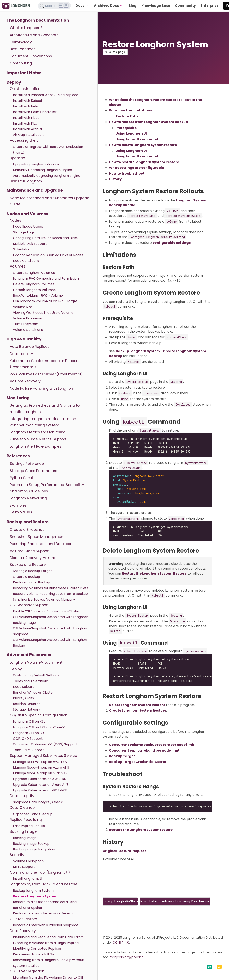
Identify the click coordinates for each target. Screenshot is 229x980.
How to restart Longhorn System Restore (144, 162)
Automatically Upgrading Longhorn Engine (47, 176)
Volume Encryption (28, 861)
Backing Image (23, 831)
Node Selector (24, 687)
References (18, 456)
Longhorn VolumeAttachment (36, 662)
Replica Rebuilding (26, 820)
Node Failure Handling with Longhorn (42, 388)
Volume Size (23, 307)
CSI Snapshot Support (29, 605)
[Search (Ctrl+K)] (55, 6)
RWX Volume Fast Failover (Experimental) (46, 374)
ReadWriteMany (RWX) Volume (38, 296)
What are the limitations (130, 110)
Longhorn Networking (28, 498)
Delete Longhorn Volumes (34, 284)
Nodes (15, 220)
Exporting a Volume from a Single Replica (46, 943)
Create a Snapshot (27, 530)
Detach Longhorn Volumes (34, 290)
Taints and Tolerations (31, 681)
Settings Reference (27, 464)
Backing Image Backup (31, 844)
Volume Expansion (28, 318)
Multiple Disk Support (30, 244)
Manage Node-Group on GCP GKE (40, 773)
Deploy (14, 82)
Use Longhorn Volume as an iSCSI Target (45, 301)
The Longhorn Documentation (38, 20)
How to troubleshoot (127, 173)
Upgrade (17, 158)
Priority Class (23, 698)
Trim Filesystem (26, 324)
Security (17, 855)
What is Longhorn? (26, 28)
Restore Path (127, 116)
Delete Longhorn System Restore (137, 705)
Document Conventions (31, 56)
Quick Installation (25, 89)
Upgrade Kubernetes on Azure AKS (41, 785)
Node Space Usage (28, 227)
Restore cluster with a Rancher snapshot (46, 925)
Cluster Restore (23, 919)
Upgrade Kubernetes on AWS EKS (40, 779)
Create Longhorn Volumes (34, 273)
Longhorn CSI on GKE (30, 733)
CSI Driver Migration (27, 971)
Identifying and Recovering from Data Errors (48, 937)
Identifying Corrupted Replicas (37, 949)
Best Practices (23, 49)
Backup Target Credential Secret (138, 762)
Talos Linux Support (28, 750)
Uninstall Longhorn (26, 181)
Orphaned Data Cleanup (33, 814)
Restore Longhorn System (35, 896)
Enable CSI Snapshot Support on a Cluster (46, 611)
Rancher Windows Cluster (34, 692)
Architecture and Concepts (34, 35)
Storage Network (27, 710)
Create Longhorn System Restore (138, 711)
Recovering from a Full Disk (35, 954)
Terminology (21, 42)
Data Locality (21, 354)
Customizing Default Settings (36, 675)
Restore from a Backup (32, 582)
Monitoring (18, 398)
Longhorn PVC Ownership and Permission (46, 278)
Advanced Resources (29, 655)
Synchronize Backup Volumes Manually (44, 599)
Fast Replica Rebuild (29, 826)
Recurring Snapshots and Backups (40, 544)
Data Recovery (23, 931)
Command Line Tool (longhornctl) (40, 872)
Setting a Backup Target (32, 571)
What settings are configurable (136, 168)
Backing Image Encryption (34, 849)
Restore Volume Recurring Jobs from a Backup (50, 594)
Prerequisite (126, 128)
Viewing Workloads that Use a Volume (43, 313)
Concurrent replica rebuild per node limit (144, 750)
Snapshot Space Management (37, 537)
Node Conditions (26, 261)
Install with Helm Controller (35, 112)
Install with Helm (26, 106)
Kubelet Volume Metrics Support (38, 439)
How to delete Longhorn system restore (143, 145)
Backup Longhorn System (33, 891)
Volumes (18, 266)
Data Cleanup (22, 808)
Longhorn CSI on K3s (29, 722)
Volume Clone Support (30, 551)
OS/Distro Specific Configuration (39, 715)
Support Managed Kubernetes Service (43, 756)
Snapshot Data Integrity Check (38, 802)
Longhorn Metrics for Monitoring (38, 432)
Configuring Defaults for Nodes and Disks (45, 238)
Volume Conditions (28, 330)
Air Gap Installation (28, 135)
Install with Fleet (26, 118)
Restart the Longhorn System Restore (154, 573)
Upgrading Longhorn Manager (37, 164)
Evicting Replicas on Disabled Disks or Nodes (48, 255)
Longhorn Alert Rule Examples (36, 446)
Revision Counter (26, 704)
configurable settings (172, 243)
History (115, 179)
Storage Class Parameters (33, 471)
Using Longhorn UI (131, 134)
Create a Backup (27, 577)
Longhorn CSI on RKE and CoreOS (39, 727)
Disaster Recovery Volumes (34, 558)
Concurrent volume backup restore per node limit (152, 745)
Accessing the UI (25, 140)
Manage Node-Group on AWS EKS (40, 762)
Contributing (21, 63)
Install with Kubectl (28, 101)
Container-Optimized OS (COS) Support (45, 744)
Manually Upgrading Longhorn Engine (43, 170)
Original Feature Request (124, 851)
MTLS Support (24, 867)
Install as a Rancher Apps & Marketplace (46, 95)
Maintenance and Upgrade (35, 190)
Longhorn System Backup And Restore (44, 884)
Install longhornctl (28, 879)
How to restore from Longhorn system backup (148, 122)
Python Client (22, 478)
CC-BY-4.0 (121, 942)
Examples (18, 505)
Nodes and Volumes (27, 214)
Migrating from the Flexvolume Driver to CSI (48, 977)
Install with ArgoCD (28, 129)
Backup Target (122, 756)
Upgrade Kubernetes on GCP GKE (40, 790)
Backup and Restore (28, 522)
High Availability (24, 339)
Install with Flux (25, 123)
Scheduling (22, 249)
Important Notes (24, 73)
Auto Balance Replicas (30, 347)
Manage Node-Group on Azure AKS (41, 768)
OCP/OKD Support (28, 739)
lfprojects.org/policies (126, 957)
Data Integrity (22, 796)
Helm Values (21, 512)
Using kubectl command (137, 139)
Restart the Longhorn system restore (141, 830)
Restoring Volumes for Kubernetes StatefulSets (51, 588)
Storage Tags (24, 232)
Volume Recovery (25, 381)
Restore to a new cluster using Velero (43, 913)
